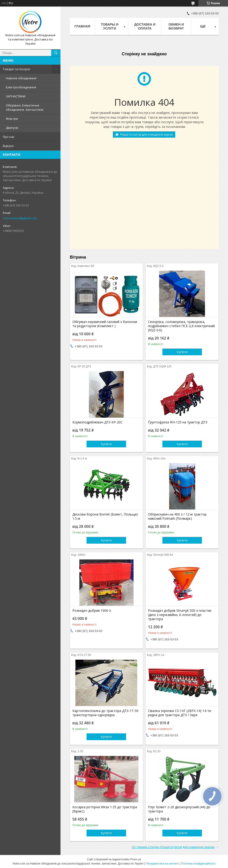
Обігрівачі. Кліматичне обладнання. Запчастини (25, 107)
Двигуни (12, 128)
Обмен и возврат (176, 26)
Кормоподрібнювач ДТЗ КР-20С (97, 422)
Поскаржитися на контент (162, 864)
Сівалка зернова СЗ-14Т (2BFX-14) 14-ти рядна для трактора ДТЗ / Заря (179, 713)
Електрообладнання (21, 87)
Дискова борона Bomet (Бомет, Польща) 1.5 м (105, 516)
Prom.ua (136, 859)
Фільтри (12, 119)
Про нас (9, 137)
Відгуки (8, 146)
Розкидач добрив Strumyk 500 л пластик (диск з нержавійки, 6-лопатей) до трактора (180, 615)
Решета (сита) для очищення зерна (146, 134)
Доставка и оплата (145, 26)
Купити (182, 352)
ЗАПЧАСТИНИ (16, 96)
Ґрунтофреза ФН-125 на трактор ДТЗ (178, 422)
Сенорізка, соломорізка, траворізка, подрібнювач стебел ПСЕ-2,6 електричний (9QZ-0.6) (181, 326)
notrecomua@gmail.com (20, 218)
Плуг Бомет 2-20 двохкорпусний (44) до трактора (179, 809)
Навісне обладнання (21, 78)
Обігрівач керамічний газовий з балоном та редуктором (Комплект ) (105, 324)
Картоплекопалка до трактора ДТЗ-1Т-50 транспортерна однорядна (105, 713)
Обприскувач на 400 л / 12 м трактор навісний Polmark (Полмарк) (177, 516)
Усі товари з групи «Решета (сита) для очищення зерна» (173, 847)
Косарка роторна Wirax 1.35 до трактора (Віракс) (105, 809)
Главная (82, 26)
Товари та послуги (16, 69)
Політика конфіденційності (198, 864)
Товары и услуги (110, 26)
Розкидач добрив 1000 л (92, 611)
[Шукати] (56, 53)
